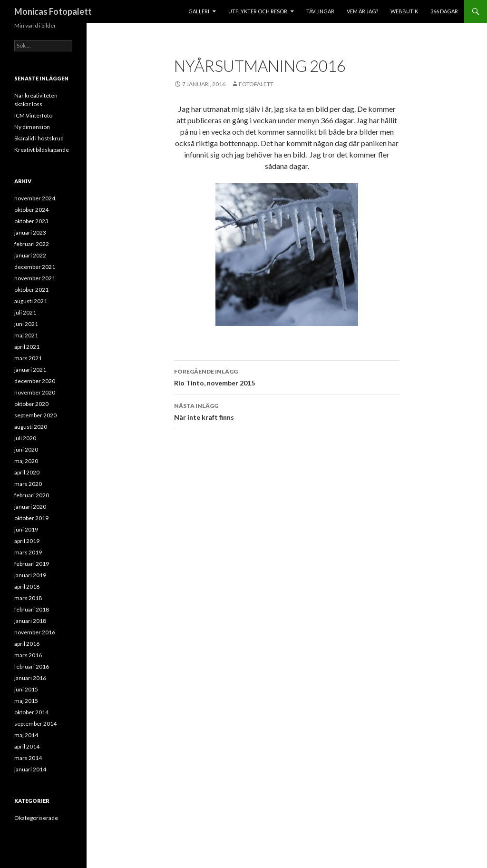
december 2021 (35, 267)
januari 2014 (30, 769)
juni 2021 (26, 324)
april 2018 (27, 587)
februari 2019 (32, 564)
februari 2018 (32, 609)
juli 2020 (25, 438)
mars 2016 (28, 655)
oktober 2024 (31, 210)
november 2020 (35, 392)
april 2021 (27, 347)
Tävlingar (320, 11)
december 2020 (35, 381)
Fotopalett (256, 84)
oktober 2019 (31, 518)
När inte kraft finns (287, 411)
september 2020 (35, 415)
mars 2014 (28, 758)
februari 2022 (32, 244)
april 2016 (27, 644)
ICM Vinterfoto (33, 115)
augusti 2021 (31, 301)
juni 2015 (26, 689)
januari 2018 (30, 621)
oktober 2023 (31, 221)
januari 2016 (30, 678)
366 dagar (444, 11)
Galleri (199, 11)
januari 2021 (30, 370)
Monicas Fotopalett (53, 11)
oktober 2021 (31, 290)
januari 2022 (30, 255)
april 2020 (27, 472)
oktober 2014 (31, 712)
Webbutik (404, 11)
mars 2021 (28, 358)
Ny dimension (32, 127)
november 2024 (35, 198)
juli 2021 (25, 312)
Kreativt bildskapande (42, 150)
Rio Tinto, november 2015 (287, 376)
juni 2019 (26, 529)
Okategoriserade (36, 818)
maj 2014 (26, 735)
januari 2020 (30, 507)
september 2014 (35, 724)
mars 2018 (28, 598)
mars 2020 (28, 484)
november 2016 (35, 632)
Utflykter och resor (258, 11)
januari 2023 (30, 232)
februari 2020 (32, 495)
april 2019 (27, 541)
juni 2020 (26, 449)
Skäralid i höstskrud (39, 138)
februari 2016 (32, 666)
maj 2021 (26, 335)
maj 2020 (26, 461)
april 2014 (27, 746)
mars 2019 (28, 552)
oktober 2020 (31, 404)
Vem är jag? (362, 11)
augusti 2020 (31, 427)
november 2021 (35, 278)
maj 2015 (26, 701)
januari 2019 (30, 575)
